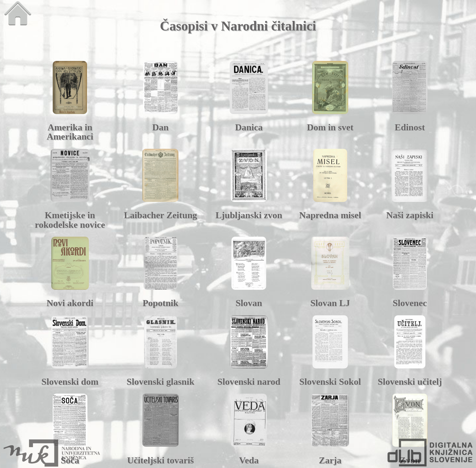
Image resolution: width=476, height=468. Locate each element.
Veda (249, 460)
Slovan (249, 303)
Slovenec (410, 303)
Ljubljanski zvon (249, 215)
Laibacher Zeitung (160, 215)
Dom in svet (330, 127)
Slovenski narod (249, 382)
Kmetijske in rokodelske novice (70, 220)
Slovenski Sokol (330, 382)
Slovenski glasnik (160, 382)
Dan (160, 127)
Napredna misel (330, 215)
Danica (249, 127)
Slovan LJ (330, 303)
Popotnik (160, 303)
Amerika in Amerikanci (70, 132)
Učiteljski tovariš (160, 460)
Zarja (330, 460)
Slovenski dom (70, 382)
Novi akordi (70, 303)
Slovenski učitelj (410, 382)
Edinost (410, 127)
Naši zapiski (410, 215)
